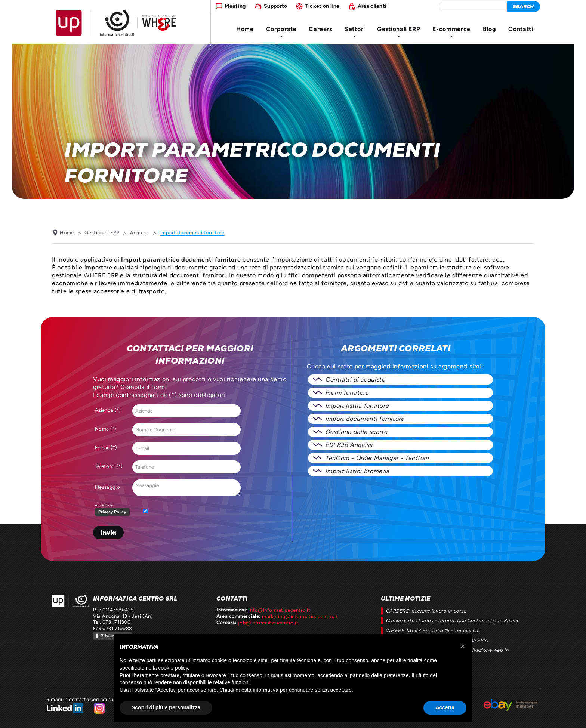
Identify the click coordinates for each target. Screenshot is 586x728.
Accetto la (114, 510)
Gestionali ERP (399, 31)
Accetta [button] (445, 707)
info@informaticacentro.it (279, 610)
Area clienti (372, 6)
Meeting (235, 6)
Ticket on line (322, 6)
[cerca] (523, 7)
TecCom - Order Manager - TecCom (377, 458)
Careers (320, 29)
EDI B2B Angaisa (349, 445)
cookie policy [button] (173, 668)
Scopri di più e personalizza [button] (166, 707)
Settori (355, 31)
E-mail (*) (106, 448)
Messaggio (107, 487)
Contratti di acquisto (355, 380)
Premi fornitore (347, 393)
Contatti (521, 29)
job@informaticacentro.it (267, 622)
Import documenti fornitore (365, 419)
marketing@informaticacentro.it (299, 616)
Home (245, 29)
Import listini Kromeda (357, 471)
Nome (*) (106, 429)
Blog (490, 29)
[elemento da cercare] (473, 7)
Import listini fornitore (357, 406)
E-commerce (451, 31)
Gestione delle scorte (356, 432)
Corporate (281, 31)
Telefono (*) (109, 466)
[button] (463, 646)
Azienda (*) (108, 410)
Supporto (276, 6)
